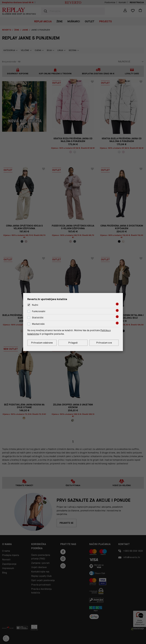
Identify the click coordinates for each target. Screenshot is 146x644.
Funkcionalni (39, 311)
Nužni (35, 305)
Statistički (38, 318)
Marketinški (38, 324)
